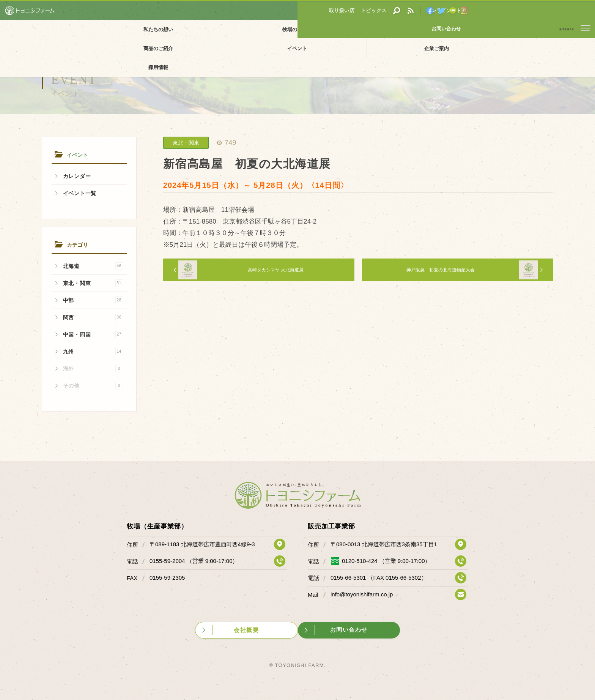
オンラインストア (510, 10)
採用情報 (476, 29)
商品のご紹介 (297, 29)
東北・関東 (93, 283)
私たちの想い (118, 29)
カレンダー (77, 176)
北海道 (93, 266)
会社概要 (253, 626)
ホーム (11, 47)
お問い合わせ (567, 10)
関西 (93, 317)
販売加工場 (238, 29)
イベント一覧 (80, 193)
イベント (357, 29)
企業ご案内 (416, 29)
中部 (93, 300)
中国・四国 (93, 334)
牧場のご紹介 (178, 29)
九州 (93, 352)
